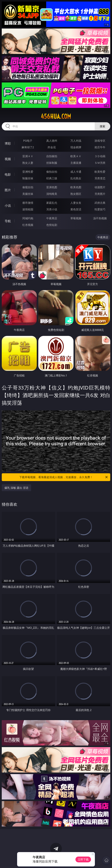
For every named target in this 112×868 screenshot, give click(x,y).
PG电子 (28, 141)
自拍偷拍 (52, 156)
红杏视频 (28, 225)
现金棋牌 (76, 147)
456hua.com (56, 116)
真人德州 (52, 141)
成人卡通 (76, 172)
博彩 (8, 143)
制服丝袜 (28, 178)
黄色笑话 (76, 209)
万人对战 (76, 141)
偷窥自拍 (28, 187)
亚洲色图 (52, 187)
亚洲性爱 (28, 172)
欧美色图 (76, 187)
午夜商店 (52, 218)
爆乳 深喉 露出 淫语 (16, 488)
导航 (8, 221)
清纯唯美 (52, 194)
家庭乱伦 (52, 203)
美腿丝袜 (28, 194)
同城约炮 (28, 218)
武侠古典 (100, 203)
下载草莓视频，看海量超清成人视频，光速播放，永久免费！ (64, 477)
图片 (8, 190)
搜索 (102, 126)
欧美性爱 (100, 172)
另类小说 (52, 209)
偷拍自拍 (52, 172)
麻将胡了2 (28, 147)
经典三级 (52, 178)
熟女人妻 (28, 163)
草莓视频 (76, 218)
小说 (8, 206)
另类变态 (100, 178)
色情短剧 (52, 225)
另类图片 (100, 194)
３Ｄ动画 (100, 156)
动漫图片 (100, 187)
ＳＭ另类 (100, 163)
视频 (8, 159)
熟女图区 (76, 194)
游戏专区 (100, 141)
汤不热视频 (100, 218)
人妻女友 (76, 203)
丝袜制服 (52, 163)
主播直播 (76, 163)
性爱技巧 (100, 209)
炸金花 (52, 147)
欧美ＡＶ (76, 156)
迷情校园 (28, 209)
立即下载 (83, 859)
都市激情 (28, 203)
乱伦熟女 (76, 178)
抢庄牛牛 (100, 147)
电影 (8, 174)
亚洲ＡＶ (28, 156)
